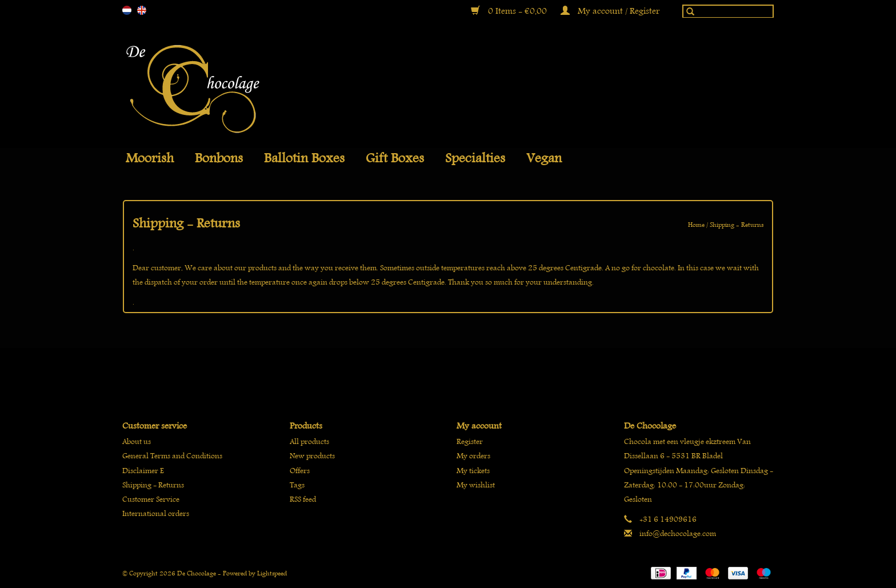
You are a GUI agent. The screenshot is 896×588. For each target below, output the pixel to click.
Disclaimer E (143, 471)
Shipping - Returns (737, 224)
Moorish (150, 158)
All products (309, 441)
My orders (473, 456)
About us (137, 441)
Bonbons (219, 158)
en (142, 10)
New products (312, 456)
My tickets (473, 471)
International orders (156, 513)
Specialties (475, 158)
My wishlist (476, 485)
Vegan (544, 158)
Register (470, 441)
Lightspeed (272, 573)
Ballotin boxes (304, 158)
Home (696, 224)
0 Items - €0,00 (510, 11)
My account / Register (610, 11)
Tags (297, 485)
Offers (300, 471)
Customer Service (151, 499)
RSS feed (303, 499)
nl (127, 10)
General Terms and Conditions (172, 456)
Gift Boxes (395, 158)
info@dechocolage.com (678, 533)
